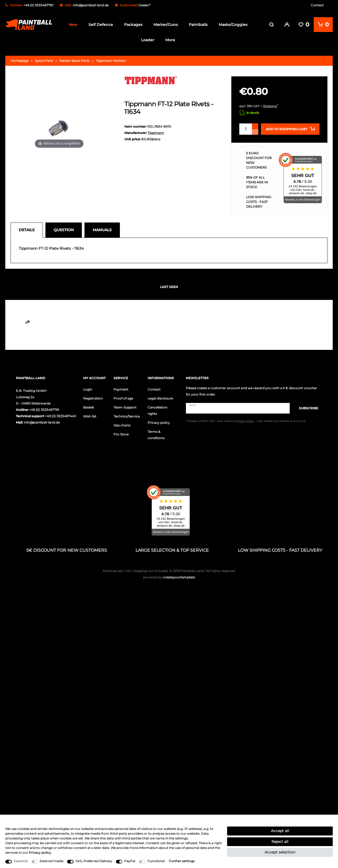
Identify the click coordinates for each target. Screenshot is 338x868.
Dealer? (144, 5)
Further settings (182, 861)
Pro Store (121, 434)
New (73, 25)
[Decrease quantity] (255, 132)
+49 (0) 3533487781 (44, 409)
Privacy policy (159, 422)
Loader (148, 40)
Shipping (270, 106)
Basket (89, 407)
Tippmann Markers (111, 60)
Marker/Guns (166, 25)
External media (51, 861)
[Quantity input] (246, 129)
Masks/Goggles (233, 25)
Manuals (102, 230)
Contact (317, 5)
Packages (133, 25)
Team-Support (125, 407)
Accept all (280, 831)
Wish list (90, 416)
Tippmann (156, 133)
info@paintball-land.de (91, 5)
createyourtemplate (169, 577)
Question (64, 230)
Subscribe (306, 408)
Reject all (280, 842)
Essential (21, 861)
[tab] (28, 230)
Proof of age (123, 398)
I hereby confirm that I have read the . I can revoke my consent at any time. (246, 421)
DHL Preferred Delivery (94, 861)
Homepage (20, 60)
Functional (156, 861)
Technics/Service (127, 416)
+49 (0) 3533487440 (60, 416)
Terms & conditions (156, 435)
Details (27, 230)
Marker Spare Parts (74, 60)
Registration (93, 398)
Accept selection (280, 852)
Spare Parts (44, 60)
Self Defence (101, 25)
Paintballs (198, 25)
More (170, 40)
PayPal (130, 861)
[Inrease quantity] (255, 126)
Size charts (122, 425)
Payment (121, 389)
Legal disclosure (160, 398)
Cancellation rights (158, 410)
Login (88, 389)
